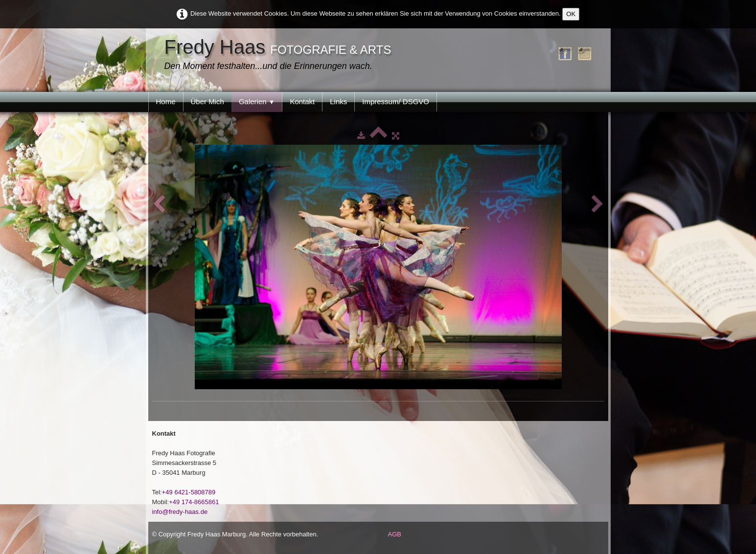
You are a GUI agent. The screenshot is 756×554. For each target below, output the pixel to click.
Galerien (257, 101)
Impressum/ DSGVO (396, 101)
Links (338, 101)
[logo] (280, 55)
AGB (395, 534)
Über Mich (207, 101)
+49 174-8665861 (194, 502)
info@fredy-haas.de (180, 512)
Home (166, 101)
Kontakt (302, 101)
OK (571, 14)
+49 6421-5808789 (189, 492)
